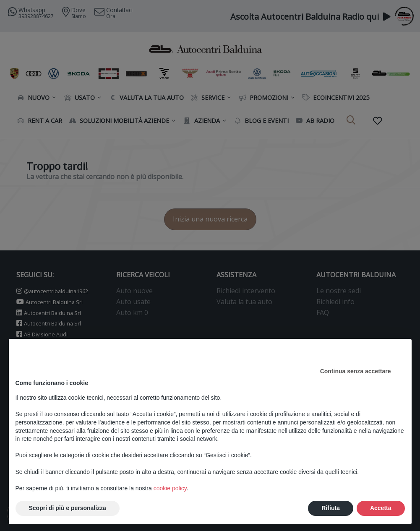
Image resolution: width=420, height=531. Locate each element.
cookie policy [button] (170, 488)
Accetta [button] (381, 508)
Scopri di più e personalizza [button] (68, 508)
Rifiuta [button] (331, 508)
